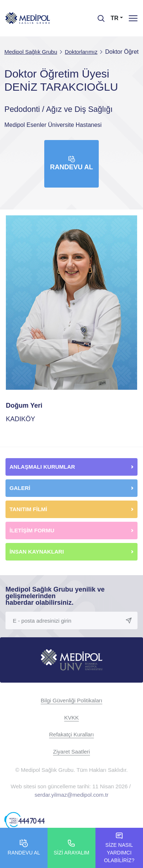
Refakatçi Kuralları (71, 734)
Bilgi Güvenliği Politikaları (71, 700)
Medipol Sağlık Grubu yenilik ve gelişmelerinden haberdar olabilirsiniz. (55, 596)
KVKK (71, 718)
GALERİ (20, 488)
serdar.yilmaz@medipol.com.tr (72, 795)
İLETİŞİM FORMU (32, 530)
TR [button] (115, 18)
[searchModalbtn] (98, 16)
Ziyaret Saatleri (71, 752)
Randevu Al (71, 163)
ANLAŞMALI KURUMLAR (42, 467)
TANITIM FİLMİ (28, 509)
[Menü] (133, 18)
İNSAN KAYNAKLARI (37, 552)
